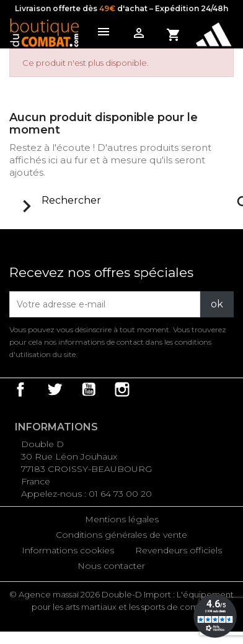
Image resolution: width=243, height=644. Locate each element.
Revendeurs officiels (179, 550)
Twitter (55, 389)
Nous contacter (111, 566)
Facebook (20, 389)
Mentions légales (122, 519)
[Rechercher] (133, 201)
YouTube (89, 389)
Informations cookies (68, 550)
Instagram (122, 389)
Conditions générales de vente (122, 535)
